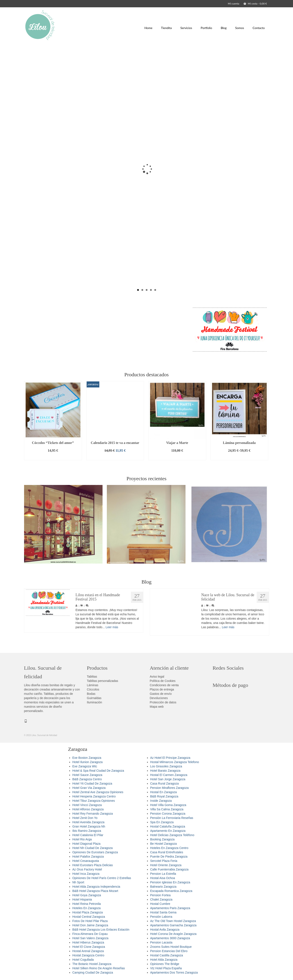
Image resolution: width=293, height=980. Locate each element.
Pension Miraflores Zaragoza (170, 788)
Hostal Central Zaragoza (89, 917)
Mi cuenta (234, 4)
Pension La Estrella (163, 874)
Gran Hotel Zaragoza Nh (89, 826)
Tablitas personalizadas (103, 681)
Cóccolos (93, 689)
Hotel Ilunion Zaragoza (88, 762)
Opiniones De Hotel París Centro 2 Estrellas (102, 878)
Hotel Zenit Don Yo (85, 818)
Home (148, 28)
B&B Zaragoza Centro (87, 779)
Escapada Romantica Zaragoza (171, 891)
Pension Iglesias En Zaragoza (170, 882)
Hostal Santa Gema (163, 912)
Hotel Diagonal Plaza (87, 844)
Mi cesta (255, 4)
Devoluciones (159, 698)
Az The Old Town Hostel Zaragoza (173, 921)
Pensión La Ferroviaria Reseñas (172, 818)
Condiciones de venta (164, 685)
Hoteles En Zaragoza (87, 908)
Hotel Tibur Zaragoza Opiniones (94, 801)
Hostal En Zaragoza (164, 792)
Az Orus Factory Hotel (87, 869)
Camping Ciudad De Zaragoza (93, 972)
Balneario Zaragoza (163, 887)
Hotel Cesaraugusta (86, 861)
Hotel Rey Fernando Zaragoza (93, 814)
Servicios (186, 28)
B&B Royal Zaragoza (164, 796)
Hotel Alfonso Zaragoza (88, 809)
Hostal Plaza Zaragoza (88, 912)
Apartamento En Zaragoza (168, 831)
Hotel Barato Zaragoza (165, 771)
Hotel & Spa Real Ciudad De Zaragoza (98, 771)
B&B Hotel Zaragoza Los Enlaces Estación (101, 930)
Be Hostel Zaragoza (164, 844)
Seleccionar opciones (239, 457)
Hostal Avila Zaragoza (165, 930)
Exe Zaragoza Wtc (85, 766)
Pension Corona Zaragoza (168, 814)
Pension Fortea (160, 895)
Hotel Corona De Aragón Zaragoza (173, 934)
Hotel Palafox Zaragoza (88, 857)
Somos (240, 28)
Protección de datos (163, 702)
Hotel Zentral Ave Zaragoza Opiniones (98, 792)
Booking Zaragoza (163, 839)
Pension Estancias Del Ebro (169, 951)
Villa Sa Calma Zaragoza (167, 809)
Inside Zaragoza (161, 801)
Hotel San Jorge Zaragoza (168, 779)
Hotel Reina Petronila (87, 904)
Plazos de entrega (162, 689)
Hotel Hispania (82, 899)
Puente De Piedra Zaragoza (169, 857)
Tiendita (166, 28)
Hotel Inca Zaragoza (86, 874)
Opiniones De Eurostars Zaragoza (95, 852)
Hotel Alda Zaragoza (164, 960)
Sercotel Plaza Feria (164, 861)
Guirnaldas (94, 698)
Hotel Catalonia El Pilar (88, 835)
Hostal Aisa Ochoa (163, 878)
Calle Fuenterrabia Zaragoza (169, 869)
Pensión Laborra (161, 917)
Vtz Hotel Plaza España (166, 968)
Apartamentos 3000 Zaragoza (170, 938)
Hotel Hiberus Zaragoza (88, 942)
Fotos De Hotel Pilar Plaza (90, 921)
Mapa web (157, 707)
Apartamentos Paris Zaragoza (170, 908)
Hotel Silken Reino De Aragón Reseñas (99, 968)
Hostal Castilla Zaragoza (167, 955)
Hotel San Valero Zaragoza (91, 938)
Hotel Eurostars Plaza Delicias (93, 865)
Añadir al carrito (53, 457)
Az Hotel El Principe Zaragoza (170, 758)
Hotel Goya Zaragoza (87, 895)
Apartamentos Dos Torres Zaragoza (174, 972)
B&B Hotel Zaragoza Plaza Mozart (95, 891)
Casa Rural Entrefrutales (167, 852)
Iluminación (94, 702)
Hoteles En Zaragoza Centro (169, 848)
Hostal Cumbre (160, 904)
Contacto (259, 28)
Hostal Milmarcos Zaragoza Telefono (175, 762)
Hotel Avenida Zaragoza (88, 822)
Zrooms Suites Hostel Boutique (171, 947)
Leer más (112, 627)
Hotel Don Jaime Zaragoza (90, 925)
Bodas (91, 694)
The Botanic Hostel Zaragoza (92, 964)
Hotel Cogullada (83, 960)
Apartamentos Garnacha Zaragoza (173, 925)
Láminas (93, 685)
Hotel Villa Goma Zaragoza (168, 805)
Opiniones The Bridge (165, 964)
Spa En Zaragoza (162, 822)
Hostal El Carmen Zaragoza (169, 775)
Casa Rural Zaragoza (165, 783)
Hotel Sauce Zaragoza (87, 775)
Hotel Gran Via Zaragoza (89, 788)
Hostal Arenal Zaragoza (88, 951)
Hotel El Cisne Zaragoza (89, 947)
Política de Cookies (163, 681)
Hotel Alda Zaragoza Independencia (96, 887)
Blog (224, 28)
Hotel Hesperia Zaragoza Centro (94, 796)
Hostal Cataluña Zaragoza (168, 826)
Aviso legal (157, 677)
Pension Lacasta (161, 942)
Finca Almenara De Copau (90, 934)
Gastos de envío (161, 694)
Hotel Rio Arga (82, 839)
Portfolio (206, 28)
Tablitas (92, 677)
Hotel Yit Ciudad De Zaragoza (92, 783)
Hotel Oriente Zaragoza (166, 865)
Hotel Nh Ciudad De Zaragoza (93, 848)
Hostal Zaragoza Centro (88, 955)
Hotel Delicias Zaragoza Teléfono (172, 835)
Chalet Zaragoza (161, 899)
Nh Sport (78, 882)
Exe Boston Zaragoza (87, 758)
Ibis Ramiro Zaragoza (87, 831)
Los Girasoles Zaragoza (166, 766)
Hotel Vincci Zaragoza (87, 805)
